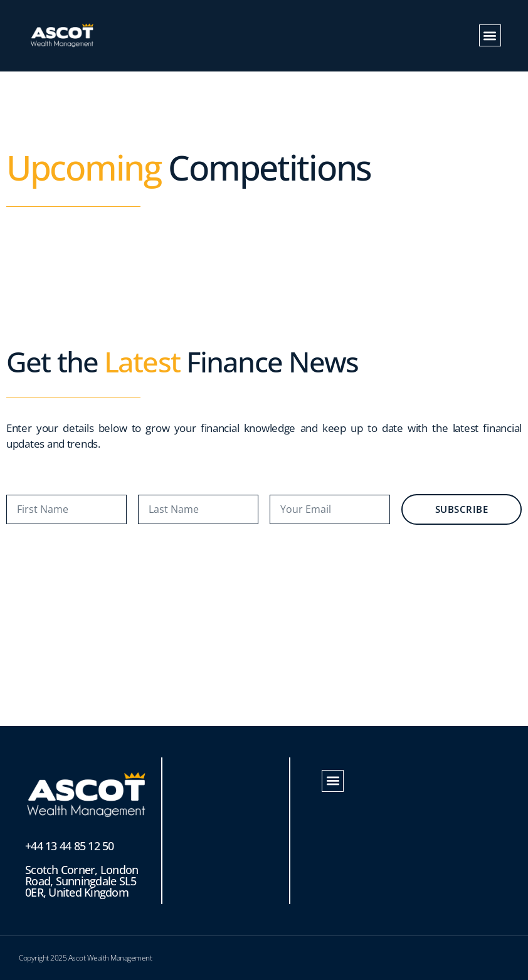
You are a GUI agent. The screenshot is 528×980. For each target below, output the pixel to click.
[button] (490, 35)
